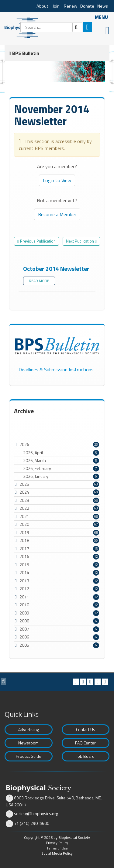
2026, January (61, 476)
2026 (24, 444)
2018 (24, 540)
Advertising (29, 729)
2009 (24, 613)
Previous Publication (38, 241)
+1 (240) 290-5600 (32, 823)
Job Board (85, 756)
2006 (24, 637)
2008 (24, 621)
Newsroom (28, 743)
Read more (39, 281)
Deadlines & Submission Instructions (56, 369)
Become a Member (57, 214)
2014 (24, 572)
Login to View (57, 180)
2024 (24, 492)
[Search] (51, 27)
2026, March (61, 461)
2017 (24, 548)
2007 (24, 629)
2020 (24, 524)
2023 (24, 500)
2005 (24, 645)
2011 (24, 597)
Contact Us (86, 729)
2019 (24, 532)
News (103, 6)
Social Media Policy (57, 853)
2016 (24, 556)
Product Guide (29, 756)
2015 (24, 565)
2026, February (61, 468)
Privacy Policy (57, 843)
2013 (24, 581)
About (42, 6)
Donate (87, 6)
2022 (24, 508)
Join (56, 6)
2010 (24, 605)
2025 (24, 484)
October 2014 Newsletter (56, 269)
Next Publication (80, 241)
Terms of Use (57, 848)
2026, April (61, 453)
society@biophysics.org (36, 814)
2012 (24, 589)
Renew (71, 6)
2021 (24, 516)
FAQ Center (85, 743)
